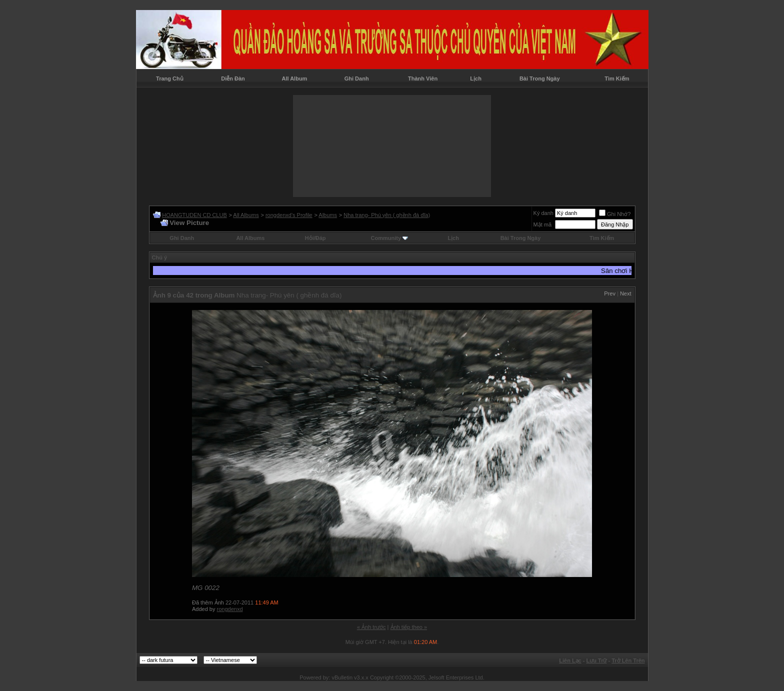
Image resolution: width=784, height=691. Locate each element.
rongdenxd (230, 609)
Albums (328, 215)
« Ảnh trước (371, 627)
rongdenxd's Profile (289, 215)
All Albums (246, 215)
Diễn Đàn (233, 78)
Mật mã (543, 224)
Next (626, 293)
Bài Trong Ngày (540, 78)
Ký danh (543, 213)
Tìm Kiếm (617, 78)
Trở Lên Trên (628, 660)
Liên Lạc (570, 660)
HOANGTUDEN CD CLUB (194, 215)
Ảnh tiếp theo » (409, 627)
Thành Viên (423, 78)
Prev (610, 293)
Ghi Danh (357, 78)
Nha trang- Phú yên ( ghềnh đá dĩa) (387, 215)
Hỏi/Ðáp (315, 238)
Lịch (476, 78)
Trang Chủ (170, 78)
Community (390, 238)
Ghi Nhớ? (615, 214)
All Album (294, 78)
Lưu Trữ (597, 660)
